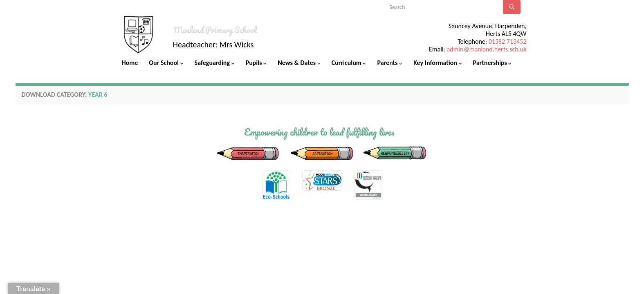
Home (130, 63)
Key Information (438, 63)
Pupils (256, 63)
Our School (166, 63)
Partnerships (493, 63)
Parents (390, 63)
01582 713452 (508, 41)
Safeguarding (215, 63)
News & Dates (299, 63)
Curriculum (349, 63)
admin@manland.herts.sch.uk (486, 49)
